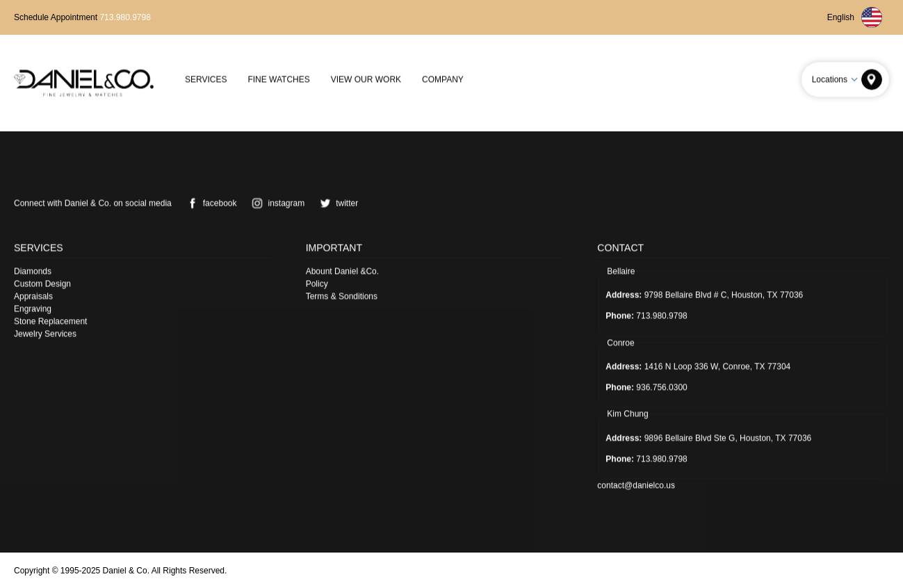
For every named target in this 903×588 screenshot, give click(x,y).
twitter (336, 203)
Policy (317, 284)
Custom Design (42, 284)
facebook (210, 203)
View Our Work (366, 79)
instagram (276, 203)
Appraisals (33, 296)
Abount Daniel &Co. (342, 271)
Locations (837, 79)
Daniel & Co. (126, 571)
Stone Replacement (50, 321)
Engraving (33, 309)
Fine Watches (278, 79)
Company (443, 79)
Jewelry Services (45, 334)
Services (206, 79)
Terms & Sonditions (342, 296)
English (855, 17)
